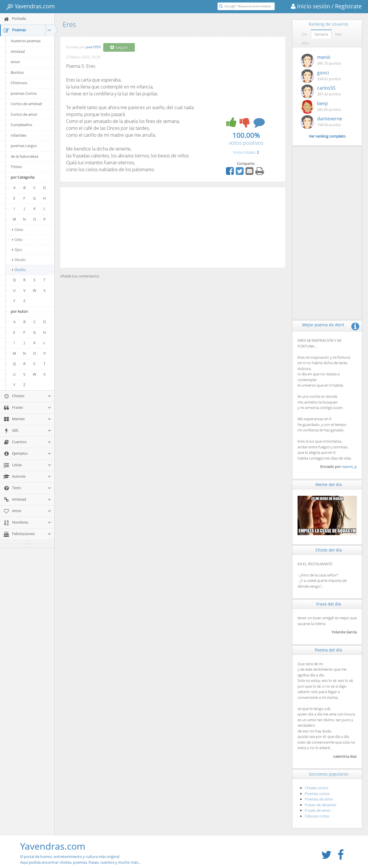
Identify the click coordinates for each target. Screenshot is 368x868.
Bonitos (17, 72)
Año (305, 43)
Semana (321, 34)
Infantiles (19, 135)
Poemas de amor (319, 799)
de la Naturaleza (24, 156)
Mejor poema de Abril (323, 325)
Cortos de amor (24, 114)
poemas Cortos (24, 93)
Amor (15, 62)
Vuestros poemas (26, 41)
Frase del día (329, 604)
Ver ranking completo (327, 136)
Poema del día (328, 650)
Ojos (17, 250)
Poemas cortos (317, 794)
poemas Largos (24, 146)
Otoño (19, 270)
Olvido (19, 260)
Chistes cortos (317, 788)
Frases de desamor (321, 805)
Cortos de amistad (26, 104)
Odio (17, 240)
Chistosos (19, 83)
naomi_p (349, 466)
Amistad (18, 51)
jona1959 (93, 47)
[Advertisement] (173, 227)
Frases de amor (318, 810)
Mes (339, 34)
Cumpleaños (21, 125)
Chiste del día (329, 550)
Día (305, 34)
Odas (18, 229)
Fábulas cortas (317, 816)
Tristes (16, 167)
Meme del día (329, 484)
